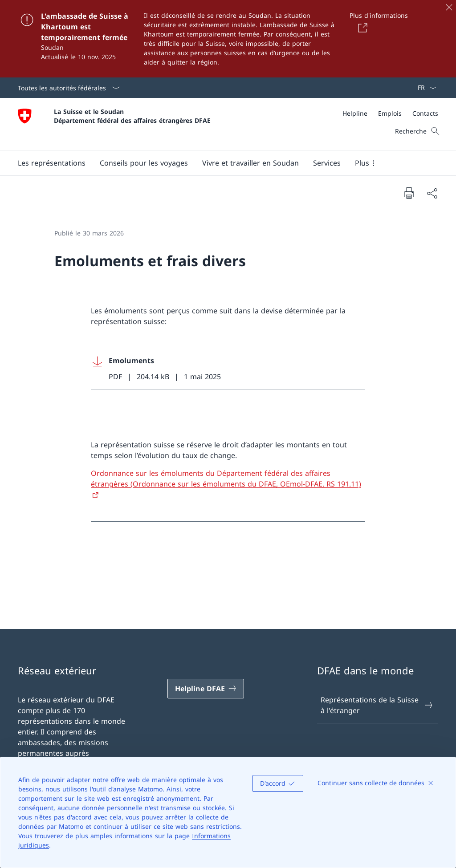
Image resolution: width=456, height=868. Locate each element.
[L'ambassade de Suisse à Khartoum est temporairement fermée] (228, 39)
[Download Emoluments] (228, 369)
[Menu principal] (221, 163)
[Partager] (432, 193)
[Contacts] (425, 113)
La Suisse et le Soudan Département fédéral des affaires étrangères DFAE (132, 116)
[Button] (361, 28)
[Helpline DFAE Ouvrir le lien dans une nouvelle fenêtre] (206, 689)
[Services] (327, 163)
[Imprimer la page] (409, 193)
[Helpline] (355, 113)
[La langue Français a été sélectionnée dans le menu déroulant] (424, 88)
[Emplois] (390, 113)
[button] (52, 163)
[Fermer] (449, 7)
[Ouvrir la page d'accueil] (114, 124)
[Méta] (390, 113)
